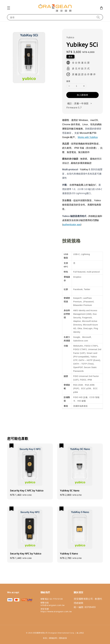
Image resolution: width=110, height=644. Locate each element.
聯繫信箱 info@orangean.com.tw (53, 604)
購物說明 (53, 638)
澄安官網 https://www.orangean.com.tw (56, 610)
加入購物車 (82, 95)
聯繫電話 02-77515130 (52, 599)
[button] (9, 8)
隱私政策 (63, 638)
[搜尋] (98, 17)
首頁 (45, 638)
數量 (68, 81)
